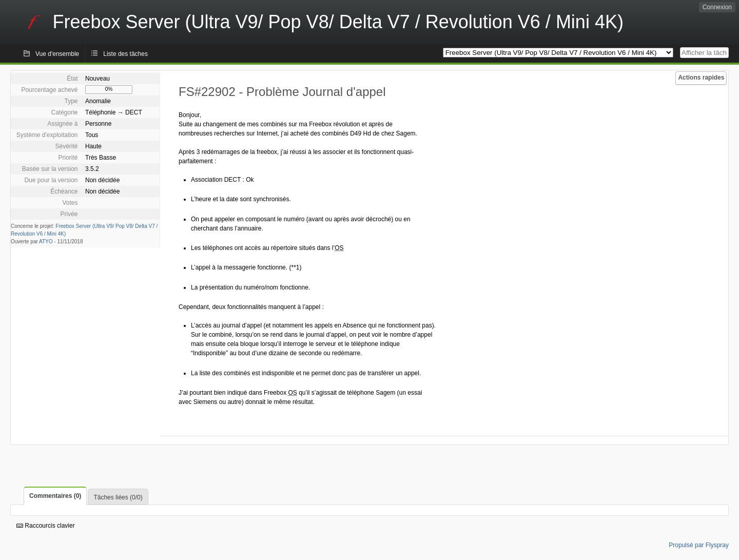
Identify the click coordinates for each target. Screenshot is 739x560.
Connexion (717, 7)
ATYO (46, 242)
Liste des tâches (125, 54)
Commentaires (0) (55, 496)
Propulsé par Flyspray (699, 545)
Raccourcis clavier (46, 526)
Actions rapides (701, 78)
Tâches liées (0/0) (118, 497)
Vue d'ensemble (57, 54)
